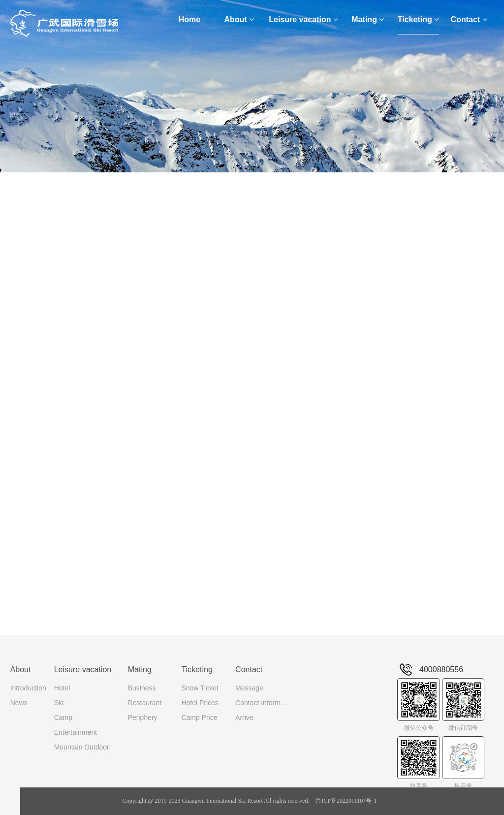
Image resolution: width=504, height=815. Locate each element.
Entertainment (76, 732)
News (19, 703)
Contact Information (262, 703)
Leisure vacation (303, 19)
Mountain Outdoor (82, 747)
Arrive (244, 717)
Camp (63, 717)
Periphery (143, 717)
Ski (59, 703)
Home (189, 19)
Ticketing (418, 19)
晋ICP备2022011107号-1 (346, 801)
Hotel (62, 688)
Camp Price (199, 717)
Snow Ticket (200, 688)
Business (142, 688)
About (239, 19)
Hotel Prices (200, 703)
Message (249, 688)
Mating (368, 19)
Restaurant (145, 703)
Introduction (28, 688)
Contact (469, 19)
